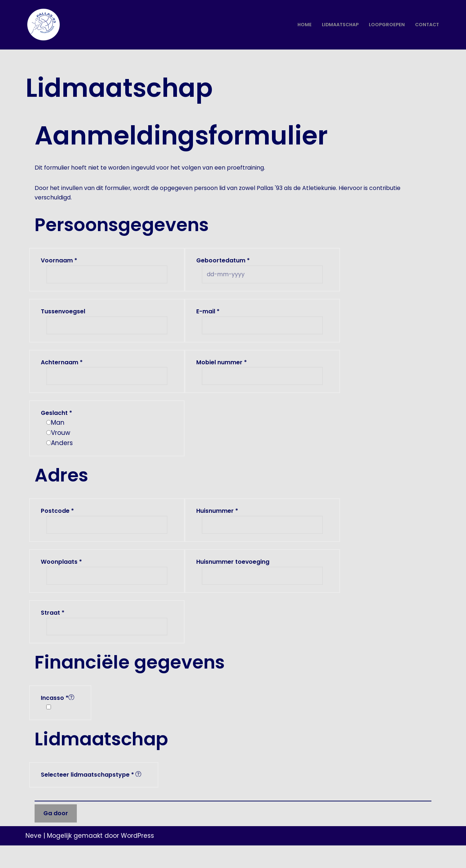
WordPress (137, 858)
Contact (426, 25)
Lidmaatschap (336, 25)
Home (299, 25)
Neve (33, 858)
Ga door (56, 836)
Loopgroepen (385, 25)
